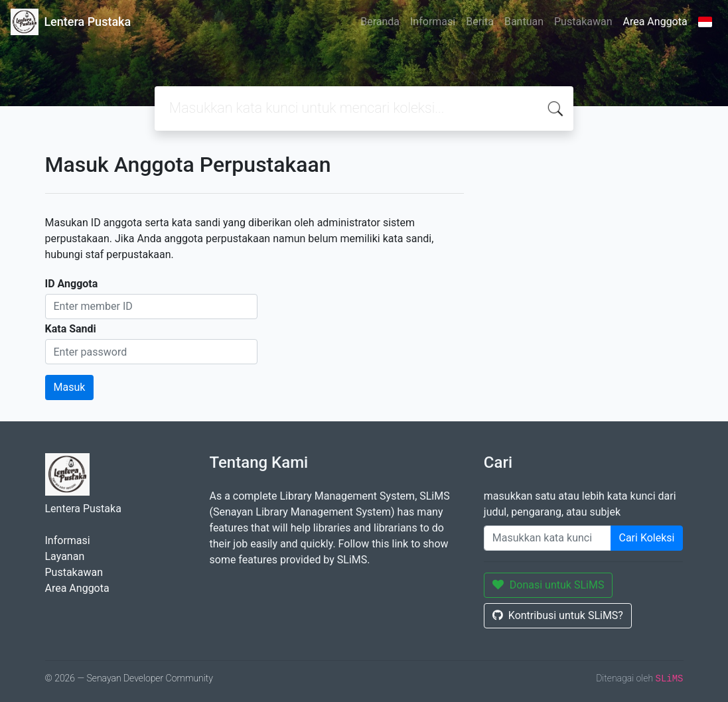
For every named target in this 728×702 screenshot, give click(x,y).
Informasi (433, 22)
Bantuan (524, 22)
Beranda (380, 22)
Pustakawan (583, 22)
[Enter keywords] (547, 538)
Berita (480, 22)
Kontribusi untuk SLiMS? (558, 615)
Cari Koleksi (647, 538)
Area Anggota (655, 22)
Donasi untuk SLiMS (548, 585)
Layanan (65, 556)
